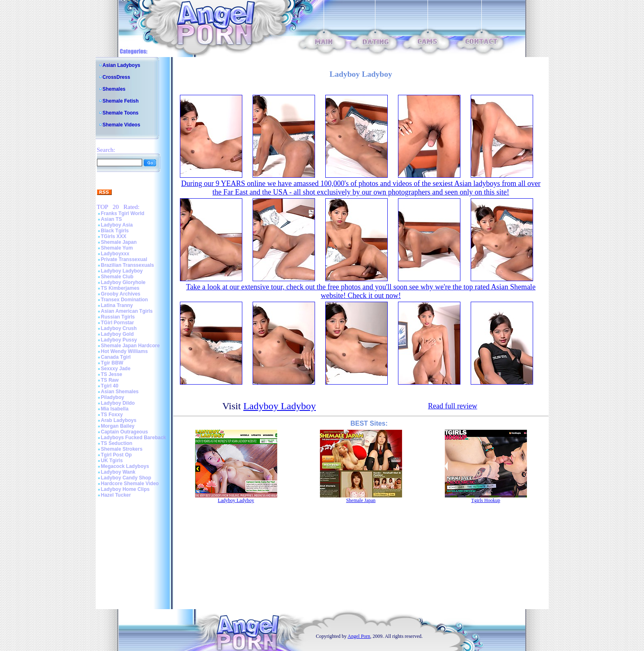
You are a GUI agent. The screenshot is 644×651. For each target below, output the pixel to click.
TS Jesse (112, 374)
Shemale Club (117, 277)
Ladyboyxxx (115, 254)
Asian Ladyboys (122, 65)
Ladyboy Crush (119, 328)
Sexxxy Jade (116, 369)
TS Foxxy (112, 415)
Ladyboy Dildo (118, 403)
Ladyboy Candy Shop (126, 478)
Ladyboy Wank (118, 472)
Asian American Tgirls (127, 311)
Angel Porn (359, 636)
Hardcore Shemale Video (130, 484)
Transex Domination (125, 300)
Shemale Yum (117, 248)
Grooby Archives (121, 294)
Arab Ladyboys (119, 420)
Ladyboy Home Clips (125, 489)
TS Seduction (117, 443)
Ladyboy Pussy (119, 340)
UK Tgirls (112, 461)
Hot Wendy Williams (124, 351)
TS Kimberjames (120, 288)
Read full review (453, 406)
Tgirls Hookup (485, 500)
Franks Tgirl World (123, 213)
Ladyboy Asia (117, 225)
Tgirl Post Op (116, 455)
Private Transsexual (124, 259)
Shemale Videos (122, 125)
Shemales (114, 89)
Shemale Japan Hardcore (130, 346)
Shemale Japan (119, 242)
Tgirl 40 (110, 386)
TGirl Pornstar (118, 323)
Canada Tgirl (116, 357)
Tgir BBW (112, 363)
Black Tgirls (115, 231)
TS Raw (110, 380)
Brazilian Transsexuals (128, 265)
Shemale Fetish (121, 101)
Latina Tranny (117, 305)
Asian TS (112, 219)
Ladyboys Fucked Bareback (134, 438)
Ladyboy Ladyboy (122, 271)
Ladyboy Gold (117, 334)
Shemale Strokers (122, 449)
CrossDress (116, 77)
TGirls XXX (114, 236)
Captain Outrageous (125, 432)
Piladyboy (113, 397)
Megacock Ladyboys (125, 466)
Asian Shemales (120, 392)
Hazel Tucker (116, 495)
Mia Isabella (115, 409)
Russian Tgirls (118, 317)
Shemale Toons (121, 113)
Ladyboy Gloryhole (123, 282)
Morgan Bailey (118, 426)
